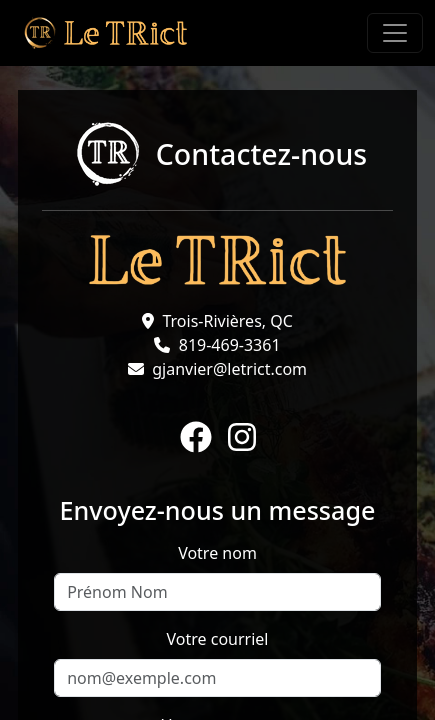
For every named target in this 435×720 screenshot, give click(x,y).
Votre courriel (218, 639)
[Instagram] (242, 438)
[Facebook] (196, 438)
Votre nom (217, 553)
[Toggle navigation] (395, 33)
